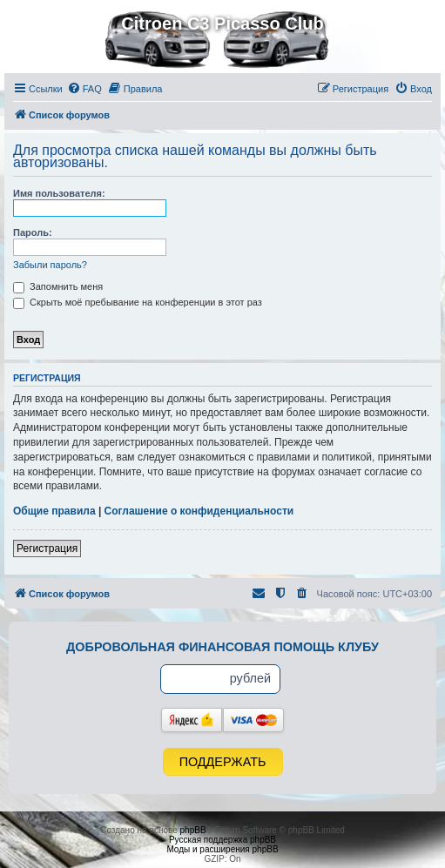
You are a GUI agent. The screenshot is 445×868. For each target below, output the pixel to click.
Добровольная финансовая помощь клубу (222, 647)
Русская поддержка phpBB (222, 840)
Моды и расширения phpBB (222, 849)
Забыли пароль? (50, 265)
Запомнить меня (58, 286)
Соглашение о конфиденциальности (199, 511)
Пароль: (33, 232)
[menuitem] (84, 89)
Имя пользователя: (59, 193)
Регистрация (47, 548)
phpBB (193, 830)
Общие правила (54, 511)
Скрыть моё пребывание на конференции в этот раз (138, 302)
